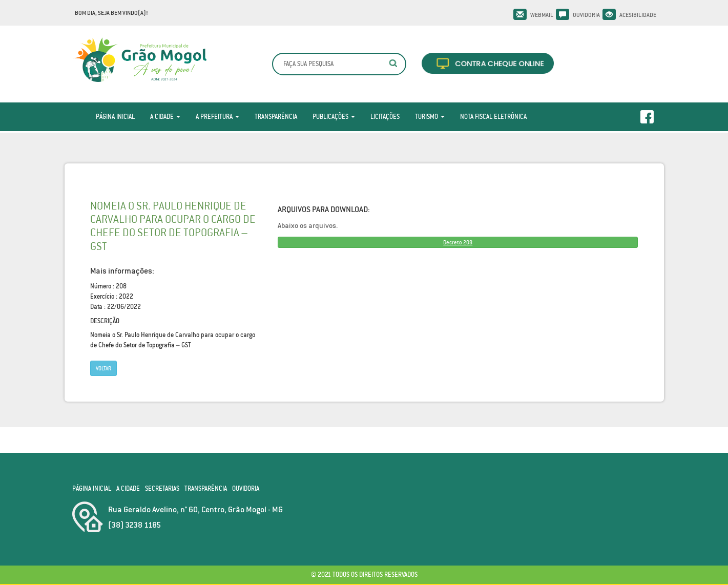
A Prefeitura (217, 117)
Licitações (385, 117)
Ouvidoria (586, 15)
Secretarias (162, 488)
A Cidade (165, 117)
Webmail (542, 15)
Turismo (430, 117)
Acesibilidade (638, 15)
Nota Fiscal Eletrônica (493, 117)
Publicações (334, 117)
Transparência (276, 117)
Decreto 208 (458, 242)
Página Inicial (115, 117)
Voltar (103, 368)
